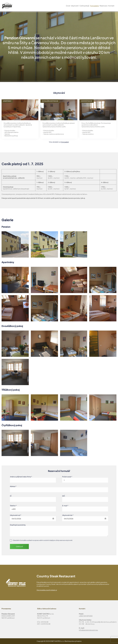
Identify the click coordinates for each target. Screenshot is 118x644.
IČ (11, 495)
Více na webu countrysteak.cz (47, 590)
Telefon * (13, 505)
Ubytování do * (68, 514)
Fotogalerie (94, 6)
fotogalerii (65, 142)
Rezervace (104, 6)
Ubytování (75, 6)
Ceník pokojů (84, 6)
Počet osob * (67, 476)
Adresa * (13, 486)
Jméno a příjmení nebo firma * (21, 476)
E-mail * (65, 505)
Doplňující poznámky (18, 524)
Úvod (68, 6)
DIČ (64, 495)
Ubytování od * (16, 514)
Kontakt (111, 6)
